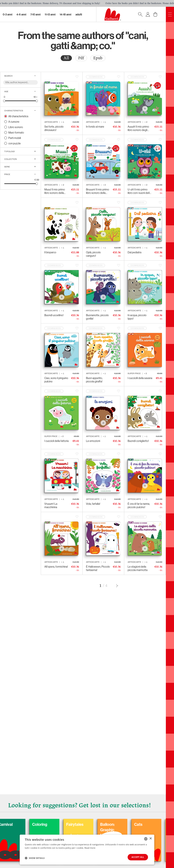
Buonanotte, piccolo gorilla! (97, 317)
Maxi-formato (16, 132)
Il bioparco (50, 252)
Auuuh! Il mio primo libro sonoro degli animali (138, 128)
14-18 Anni (66, 14)
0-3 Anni (8, 14)
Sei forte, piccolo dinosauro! (54, 128)
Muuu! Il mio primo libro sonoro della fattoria (55, 191)
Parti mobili (15, 138)
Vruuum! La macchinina (51, 505)
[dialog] (87, 850)
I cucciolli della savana (140, 378)
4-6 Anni (21, 14)
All (66, 58)
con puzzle (15, 143)
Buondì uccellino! (54, 315)
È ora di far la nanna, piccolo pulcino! (139, 505)
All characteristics (18, 116)
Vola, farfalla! (93, 504)
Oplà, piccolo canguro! (93, 254)
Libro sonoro (16, 127)
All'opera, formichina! (56, 567)
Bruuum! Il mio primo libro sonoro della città (98, 191)
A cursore (14, 122)
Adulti (79, 14)
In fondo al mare (95, 127)
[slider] (4, 101)
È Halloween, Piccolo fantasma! (98, 568)
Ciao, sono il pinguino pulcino (56, 380)
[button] (35, 858)
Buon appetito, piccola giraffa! (94, 380)
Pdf (81, 58)
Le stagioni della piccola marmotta (138, 568)
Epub (98, 58)
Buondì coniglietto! (138, 441)
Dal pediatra (134, 252)
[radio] (66, 58)
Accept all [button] (138, 857)
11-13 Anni (50, 14)
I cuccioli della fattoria (56, 441)
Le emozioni (93, 441)
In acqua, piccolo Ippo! (137, 317)
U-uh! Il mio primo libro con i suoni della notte (139, 191)
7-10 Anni (36, 14)
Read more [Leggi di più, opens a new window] (90, 848)
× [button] (150, 839)
